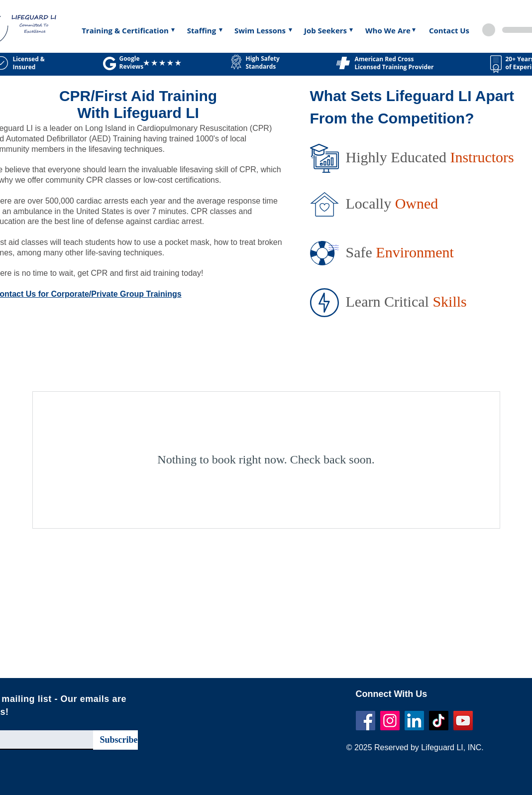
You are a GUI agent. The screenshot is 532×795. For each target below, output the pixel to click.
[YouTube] (463, 721)
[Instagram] (390, 721)
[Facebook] (366, 721)
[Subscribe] (115, 740)
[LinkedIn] (414, 721)
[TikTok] (439, 721)
